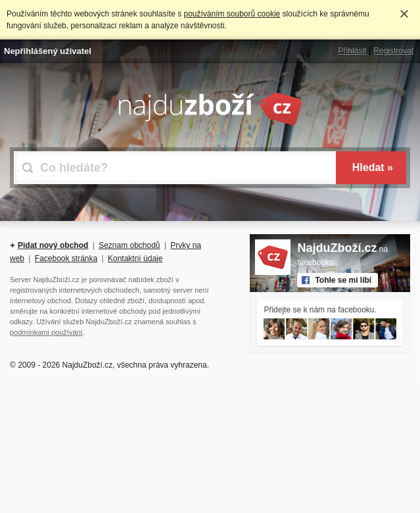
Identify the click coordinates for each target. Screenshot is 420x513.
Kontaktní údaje (135, 258)
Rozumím (404, 14)
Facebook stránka (66, 258)
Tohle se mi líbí (343, 280)
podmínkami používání (46, 332)
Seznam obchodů (129, 245)
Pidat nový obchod (53, 245)
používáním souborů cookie (232, 14)
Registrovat (393, 51)
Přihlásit (353, 51)
